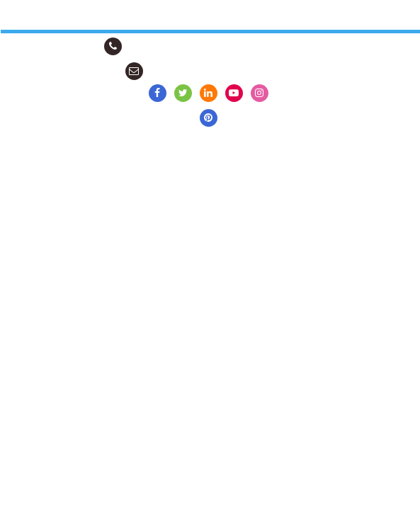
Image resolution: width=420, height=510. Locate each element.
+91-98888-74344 (157, 46)
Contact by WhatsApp (268, 46)
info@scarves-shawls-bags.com (211, 71)
